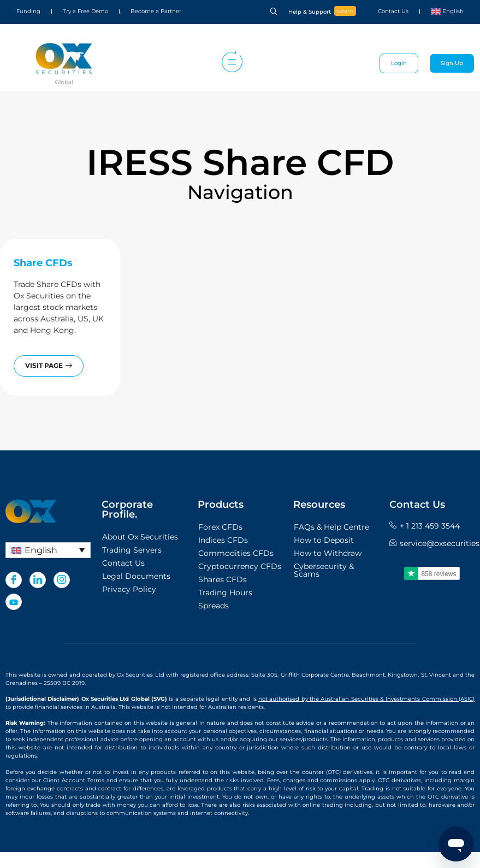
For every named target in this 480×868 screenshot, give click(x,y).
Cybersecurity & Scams (324, 570)
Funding (28, 11)
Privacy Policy (129, 589)
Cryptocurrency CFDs (240, 566)
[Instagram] (62, 580)
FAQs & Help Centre (331, 527)
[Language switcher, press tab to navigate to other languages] (48, 550)
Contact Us (393, 11)
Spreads (214, 606)
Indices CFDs (223, 540)
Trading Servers (132, 550)
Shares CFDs (223, 579)
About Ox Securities (140, 537)
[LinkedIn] (38, 580)
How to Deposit (324, 540)
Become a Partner (156, 11)
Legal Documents (136, 576)
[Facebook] (14, 580)
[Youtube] (14, 602)
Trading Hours (225, 593)
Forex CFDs (220, 527)
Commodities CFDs (236, 553)
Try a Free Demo (85, 11)
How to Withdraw (328, 553)
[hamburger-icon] (230, 63)
